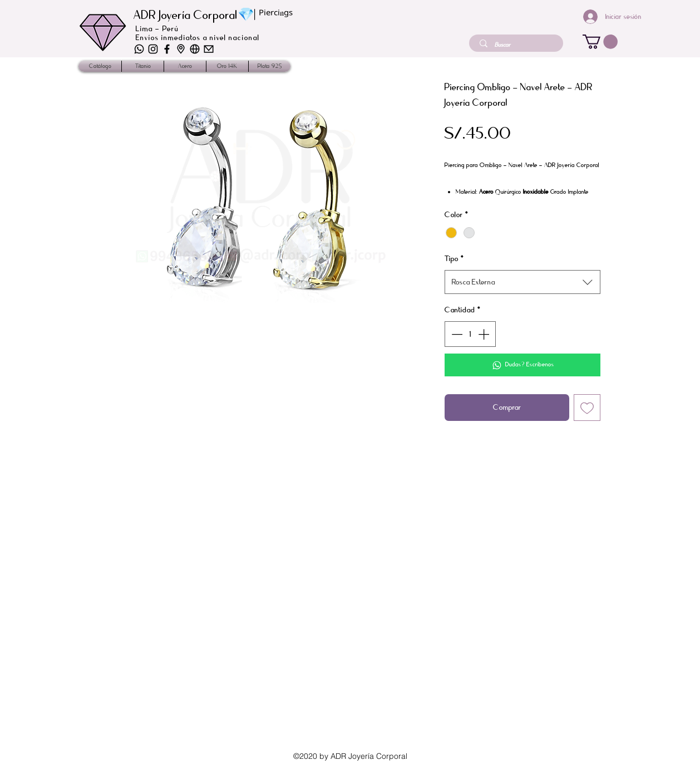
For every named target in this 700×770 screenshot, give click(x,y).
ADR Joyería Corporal (186, 15)
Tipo (454, 259)
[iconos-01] (209, 49)
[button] (600, 42)
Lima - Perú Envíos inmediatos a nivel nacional (198, 33)
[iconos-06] (139, 49)
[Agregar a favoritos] (587, 408)
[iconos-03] (195, 49)
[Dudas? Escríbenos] (522, 365)
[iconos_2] (167, 49)
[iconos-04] (153, 49)
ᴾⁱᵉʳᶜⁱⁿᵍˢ (276, 16)
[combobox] (522, 282)
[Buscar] (517, 45)
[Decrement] (456, 334)
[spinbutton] (470, 334)
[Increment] (485, 334)
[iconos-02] (181, 49)
